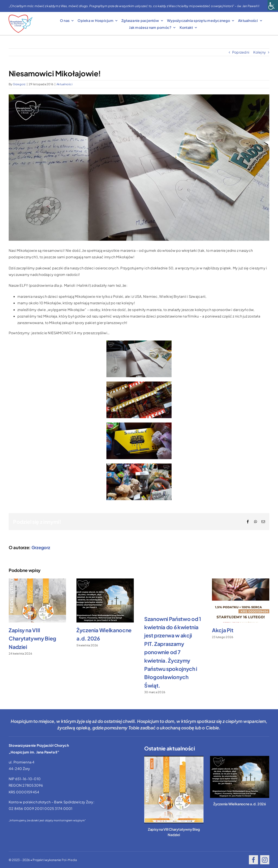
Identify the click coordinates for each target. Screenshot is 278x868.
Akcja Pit (223, 630)
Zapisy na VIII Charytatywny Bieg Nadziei (32, 638)
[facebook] (253, 860)
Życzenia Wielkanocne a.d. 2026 (240, 804)
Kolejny (260, 52)
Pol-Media (69, 860)
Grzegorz (19, 84)
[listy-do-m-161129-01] (139, 168)
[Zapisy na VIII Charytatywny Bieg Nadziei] (174, 790)
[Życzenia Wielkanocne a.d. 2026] (240, 777)
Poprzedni (241, 52)
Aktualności (65, 84)
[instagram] (265, 860)
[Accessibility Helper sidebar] (273, 5)
